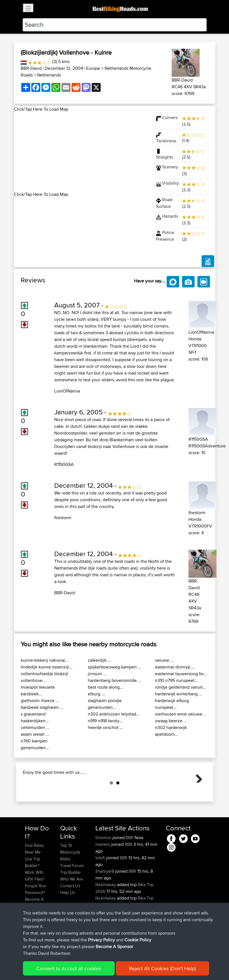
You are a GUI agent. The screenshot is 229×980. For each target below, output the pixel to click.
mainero (103, 872)
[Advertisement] (81, 152)
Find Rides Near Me (34, 877)
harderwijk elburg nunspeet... (172, 704)
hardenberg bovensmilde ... (114, 680)
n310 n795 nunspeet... (176, 680)
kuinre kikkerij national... (44, 660)
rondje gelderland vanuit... (180, 687)
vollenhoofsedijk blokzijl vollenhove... (44, 677)
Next (197, 791)
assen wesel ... (35, 734)
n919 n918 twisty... (105, 721)
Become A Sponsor (114, 947)
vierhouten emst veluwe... (180, 714)
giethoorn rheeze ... (40, 701)
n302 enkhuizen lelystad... (114, 714)
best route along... (105, 687)
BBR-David (31, 68)
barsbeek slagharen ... (42, 707)
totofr (101, 886)
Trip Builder (70, 900)
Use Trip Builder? (33, 890)
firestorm (63, 518)
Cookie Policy (138, 940)
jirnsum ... (97, 674)
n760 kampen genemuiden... (35, 744)
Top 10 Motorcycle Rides (70, 880)
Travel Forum (72, 894)
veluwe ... (164, 660)
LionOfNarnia (67, 391)
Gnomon (104, 866)
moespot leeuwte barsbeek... (38, 690)
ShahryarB (105, 899)
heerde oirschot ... (105, 727)
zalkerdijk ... (99, 660)
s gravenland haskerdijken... (35, 717)
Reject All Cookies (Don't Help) (162, 968)
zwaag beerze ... (171, 721)
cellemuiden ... (35, 727)
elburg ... (96, 694)
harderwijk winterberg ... (179, 694)
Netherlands (49, 75)
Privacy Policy (101, 940)
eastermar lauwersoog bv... (181, 674)
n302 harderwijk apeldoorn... (171, 731)
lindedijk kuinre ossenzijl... (47, 667)
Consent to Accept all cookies (69, 968)
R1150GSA (64, 464)
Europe (93, 68)
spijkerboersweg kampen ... (114, 667)
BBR (130, 866)
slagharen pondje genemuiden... (105, 704)
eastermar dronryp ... (175, 667)
